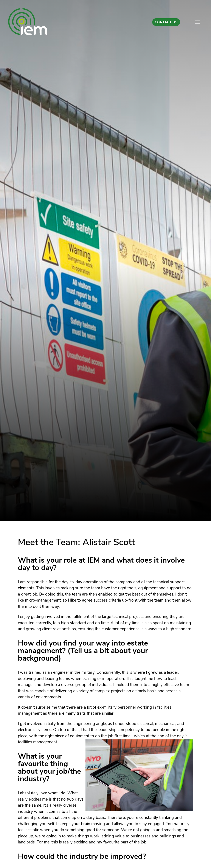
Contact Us (166, 23)
